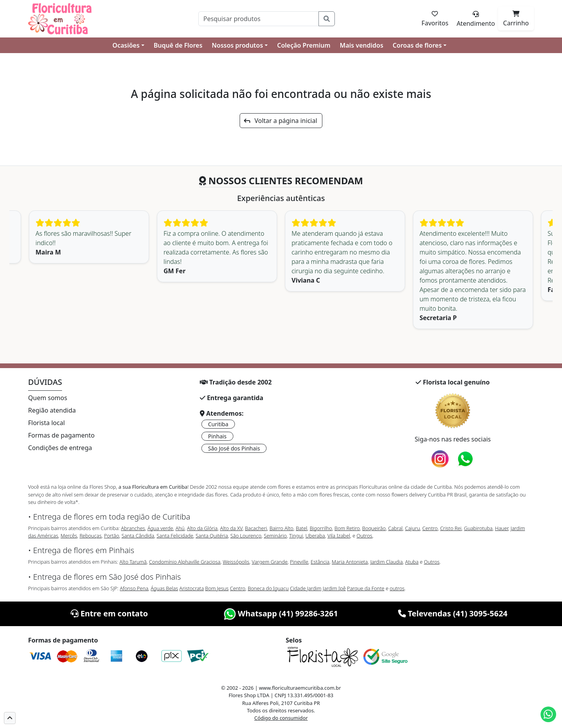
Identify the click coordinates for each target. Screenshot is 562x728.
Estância (320, 562)
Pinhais (217, 436)
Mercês (69, 536)
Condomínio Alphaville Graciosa (185, 562)
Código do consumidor (281, 718)
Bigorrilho (321, 528)
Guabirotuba (478, 528)
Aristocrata (192, 588)
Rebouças (91, 536)
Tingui (296, 536)
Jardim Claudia (387, 562)
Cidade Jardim (306, 588)
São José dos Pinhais (234, 448)
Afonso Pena (134, 588)
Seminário (275, 536)
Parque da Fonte (366, 588)
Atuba (412, 562)
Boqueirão (374, 528)
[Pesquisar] (259, 19)
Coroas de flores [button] (417, 45)
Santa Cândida (138, 536)
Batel (301, 528)
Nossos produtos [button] (237, 45)
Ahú (180, 528)
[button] (10, 718)
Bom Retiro (347, 528)
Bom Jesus (217, 588)
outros (397, 588)
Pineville (299, 562)
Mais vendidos (362, 45)
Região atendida (52, 410)
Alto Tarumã (133, 562)
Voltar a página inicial (280, 121)
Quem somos (48, 398)
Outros (365, 536)
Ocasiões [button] (126, 45)
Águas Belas (164, 588)
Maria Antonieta (350, 562)
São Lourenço (246, 536)
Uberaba (315, 536)
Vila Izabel (339, 536)
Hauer (502, 528)
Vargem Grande (270, 562)
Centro (430, 528)
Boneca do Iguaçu (268, 588)
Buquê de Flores (178, 45)
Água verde (160, 528)
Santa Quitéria (212, 536)
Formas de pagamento (61, 435)
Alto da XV (231, 528)
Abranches (133, 528)
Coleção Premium (304, 45)
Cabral (395, 528)
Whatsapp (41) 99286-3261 (281, 613)
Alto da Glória (202, 528)
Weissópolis (236, 562)
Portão (111, 536)
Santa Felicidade (175, 536)
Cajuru (413, 528)
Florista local (46, 423)
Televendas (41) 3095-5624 (453, 613)
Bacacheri (256, 528)
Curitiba (218, 424)
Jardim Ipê (334, 588)
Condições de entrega (60, 448)
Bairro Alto (281, 528)
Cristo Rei (451, 528)
